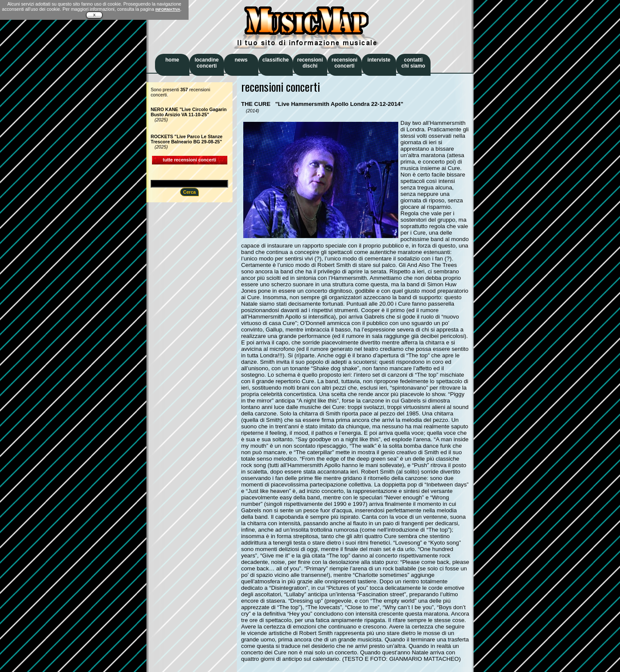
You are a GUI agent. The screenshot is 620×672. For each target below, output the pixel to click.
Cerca (189, 192)
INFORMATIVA (168, 9)
